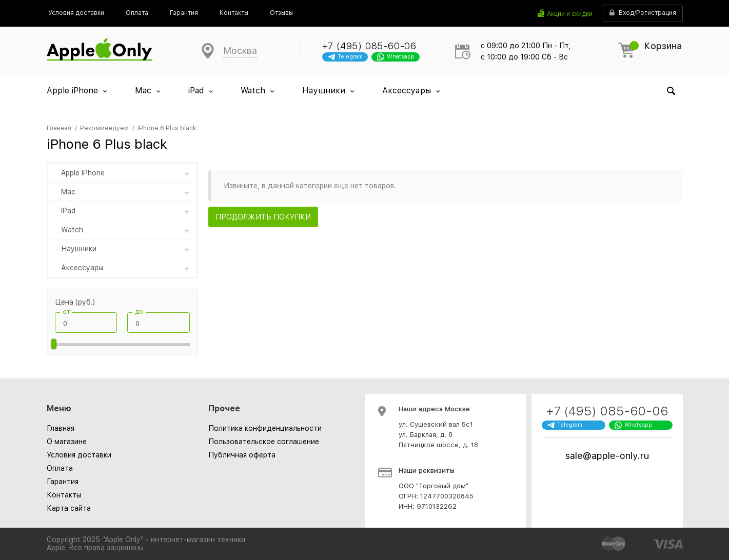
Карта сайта (69, 508)
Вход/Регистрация (643, 13)
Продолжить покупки (263, 217)
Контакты (64, 495)
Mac (143, 91)
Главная (61, 428)
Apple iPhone (72, 91)
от (66, 312)
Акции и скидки (570, 14)
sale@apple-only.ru (607, 456)
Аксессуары (407, 91)
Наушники (324, 91)
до (139, 312)
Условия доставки (79, 455)
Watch (253, 91)
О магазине (67, 442)
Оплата (60, 468)
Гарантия (63, 482)
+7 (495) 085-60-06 (369, 46)
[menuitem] (76, 13)
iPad (196, 91)
